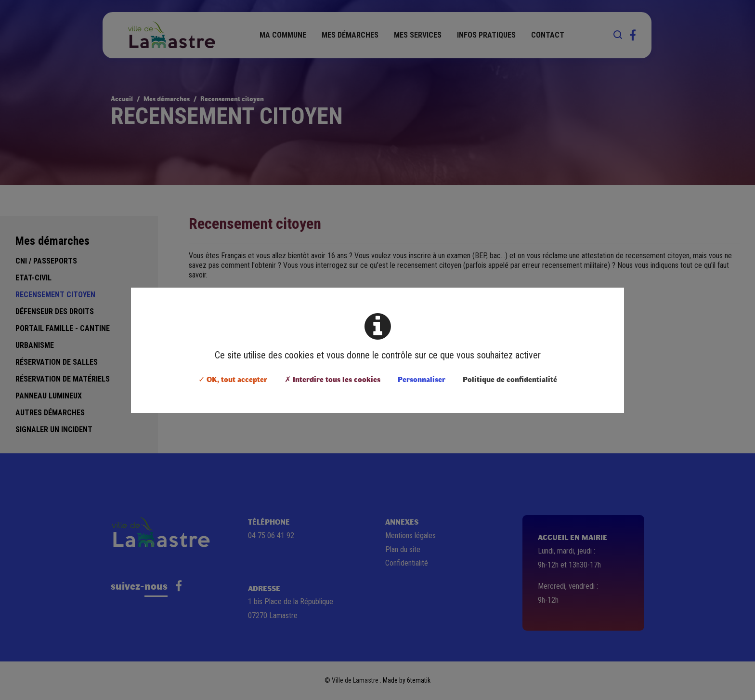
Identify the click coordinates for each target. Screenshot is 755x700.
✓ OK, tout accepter (233, 379)
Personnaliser (422, 379)
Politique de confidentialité (510, 379)
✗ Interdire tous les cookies (332, 379)
